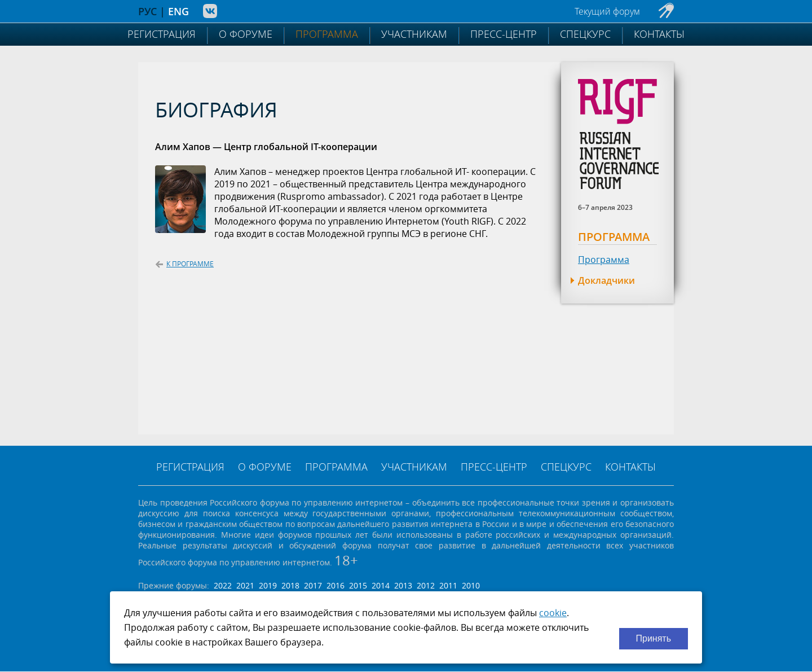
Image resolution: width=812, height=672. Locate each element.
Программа (327, 34)
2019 (268, 585)
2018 (290, 585)
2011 (448, 585)
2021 (245, 585)
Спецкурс (585, 34)
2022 (223, 585)
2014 (381, 585)
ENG (178, 11)
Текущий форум (607, 11)
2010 (471, 585)
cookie (553, 613)
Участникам (414, 34)
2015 (358, 585)
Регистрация (162, 34)
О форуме (246, 34)
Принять (654, 638)
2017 (313, 585)
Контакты (659, 34)
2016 (336, 585)
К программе (184, 264)
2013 (403, 585)
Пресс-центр (504, 34)
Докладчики (606, 280)
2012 (426, 585)
